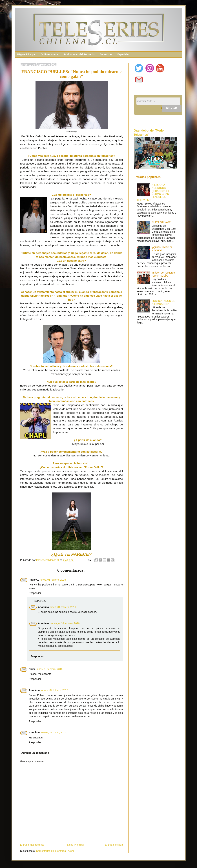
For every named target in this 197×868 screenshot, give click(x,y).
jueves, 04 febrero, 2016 (54, 690)
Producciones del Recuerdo (79, 54)
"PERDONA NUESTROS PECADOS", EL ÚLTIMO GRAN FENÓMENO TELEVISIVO (153, 192)
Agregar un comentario (35, 753)
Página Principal (26, 54)
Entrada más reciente (32, 845)
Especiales (123, 54)
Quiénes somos (49, 54)
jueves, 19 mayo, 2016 (53, 732)
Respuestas (39, 601)
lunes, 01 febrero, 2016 (53, 580)
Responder (35, 593)
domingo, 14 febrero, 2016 (65, 623)
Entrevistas (106, 54)
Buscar (172, 108)
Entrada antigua (114, 845)
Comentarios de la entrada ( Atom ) (56, 851)
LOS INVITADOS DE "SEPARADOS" (163, 302)
